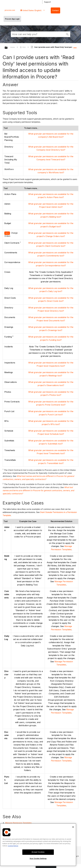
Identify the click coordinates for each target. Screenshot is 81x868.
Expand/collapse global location (75, 47)
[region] (38, 845)
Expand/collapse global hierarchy (8, 48)
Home (13, 47)
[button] (67, 34)
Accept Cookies (38, 852)
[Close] (73, 827)
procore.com (10, 10)
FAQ (23, 47)
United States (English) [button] (32, 10)
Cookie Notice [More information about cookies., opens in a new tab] (13, 846)
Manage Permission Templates (18, 823)
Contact (55, 10)
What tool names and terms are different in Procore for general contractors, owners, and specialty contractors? (38, 490)
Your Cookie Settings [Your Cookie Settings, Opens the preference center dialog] (38, 858)
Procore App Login (12, 19)
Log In (77, 856)
